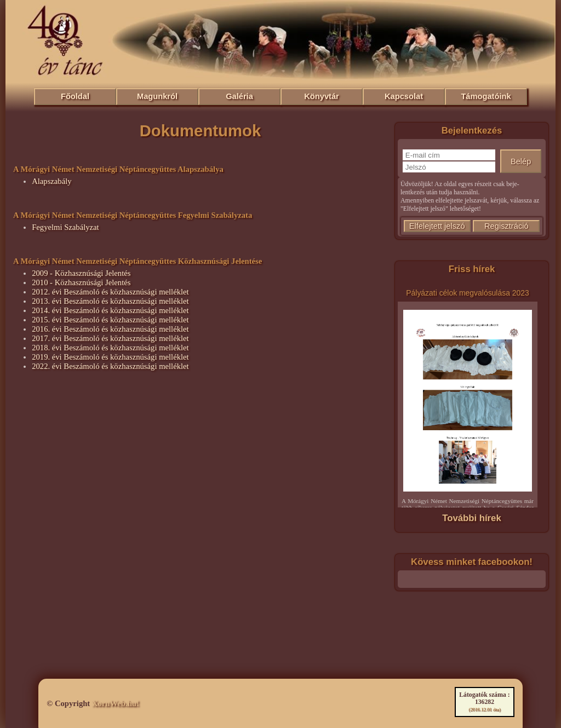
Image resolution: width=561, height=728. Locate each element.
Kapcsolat (404, 96)
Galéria (239, 96)
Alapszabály (51, 181)
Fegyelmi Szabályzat (65, 227)
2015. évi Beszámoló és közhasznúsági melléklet (110, 320)
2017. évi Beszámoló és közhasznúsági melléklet (110, 338)
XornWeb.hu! (116, 703)
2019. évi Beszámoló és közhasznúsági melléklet (110, 357)
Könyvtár (322, 96)
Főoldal (75, 96)
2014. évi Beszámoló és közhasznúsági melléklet (110, 310)
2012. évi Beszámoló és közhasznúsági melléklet (110, 292)
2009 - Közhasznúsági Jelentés (81, 273)
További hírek (471, 518)
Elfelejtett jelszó (437, 226)
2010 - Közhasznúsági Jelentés (81, 282)
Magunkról (157, 96)
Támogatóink (486, 96)
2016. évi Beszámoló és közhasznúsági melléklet (110, 329)
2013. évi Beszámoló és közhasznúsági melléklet (110, 301)
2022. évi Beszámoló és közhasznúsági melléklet (110, 366)
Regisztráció (506, 226)
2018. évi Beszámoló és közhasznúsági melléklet (110, 348)
